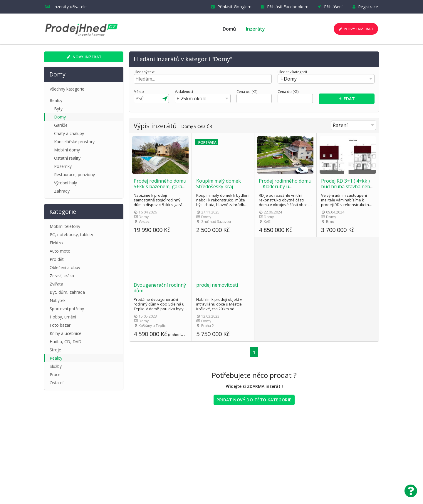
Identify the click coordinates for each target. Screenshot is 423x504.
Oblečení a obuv (65, 267)
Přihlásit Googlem (230, 7)
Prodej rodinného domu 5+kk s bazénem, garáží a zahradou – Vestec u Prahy (160, 189)
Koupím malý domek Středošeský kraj (219, 184)
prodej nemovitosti (217, 285)
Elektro (56, 243)
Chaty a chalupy (69, 133)
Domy (60, 117)
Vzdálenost (184, 92)
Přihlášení (329, 7)
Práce (55, 374)
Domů (229, 29)
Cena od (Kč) (247, 92)
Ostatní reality (67, 158)
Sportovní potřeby (67, 309)
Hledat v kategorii (292, 72)
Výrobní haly (66, 183)
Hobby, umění (63, 317)
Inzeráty (255, 29)
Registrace (364, 7)
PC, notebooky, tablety (71, 235)
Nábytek (58, 300)
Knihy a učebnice (66, 333)
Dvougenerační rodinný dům (160, 288)
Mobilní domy (67, 150)
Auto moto (60, 251)
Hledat (347, 99)
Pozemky (63, 166)
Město (139, 92)
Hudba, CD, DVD (66, 342)
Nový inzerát (356, 29)
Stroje (55, 350)
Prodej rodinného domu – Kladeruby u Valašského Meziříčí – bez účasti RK (285, 189)
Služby (56, 366)
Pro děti (57, 259)
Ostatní (57, 383)
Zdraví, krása (62, 276)
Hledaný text (144, 72)
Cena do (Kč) (288, 92)
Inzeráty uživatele (66, 7)
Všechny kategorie (67, 89)
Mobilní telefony (65, 226)
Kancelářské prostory (74, 142)
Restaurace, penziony (74, 175)
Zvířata (56, 284)
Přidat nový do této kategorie (254, 400)
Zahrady (62, 191)
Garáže (61, 125)
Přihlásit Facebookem (283, 7)
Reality (56, 100)
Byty (58, 109)
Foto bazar (60, 325)
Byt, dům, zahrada (67, 292)
